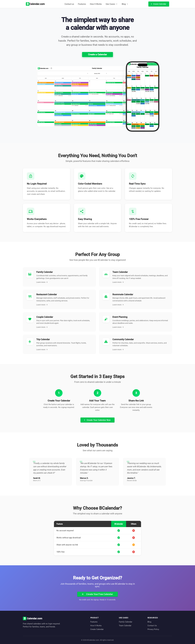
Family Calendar (126, 622)
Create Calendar (97, 629)
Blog (149, 622)
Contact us (69, 4)
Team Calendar (125, 626)
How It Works (96, 4)
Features (82, 4)
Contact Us (152, 626)
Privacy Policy (153, 629)
